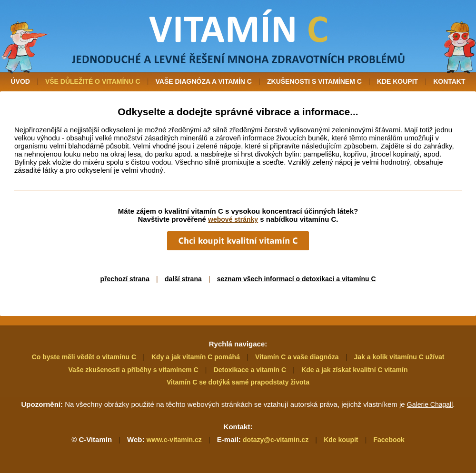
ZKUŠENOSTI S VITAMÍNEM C (314, 81)
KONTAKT (449, 81)
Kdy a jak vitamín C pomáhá (196, 357)
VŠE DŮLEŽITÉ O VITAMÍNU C (93, 81)
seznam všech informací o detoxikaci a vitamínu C (297, 279)
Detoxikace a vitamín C (250, 370)
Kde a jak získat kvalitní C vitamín (354, 370)
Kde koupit (341, 440)
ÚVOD (20, 81)
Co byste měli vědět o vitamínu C (84, 357)
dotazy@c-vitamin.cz (276, 440)
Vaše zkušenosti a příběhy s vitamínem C (134, 370)
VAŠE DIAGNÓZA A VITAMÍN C (204, 81)
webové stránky (233, 219)
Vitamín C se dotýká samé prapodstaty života (238, 382)
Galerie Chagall (430, 404)
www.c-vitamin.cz (174, 440)
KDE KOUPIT (397, 81)
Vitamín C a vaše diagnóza (297, 357)
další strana (183, 279)
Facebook (389, 440)
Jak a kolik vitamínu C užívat (399, 357)
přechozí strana (124, 279)
